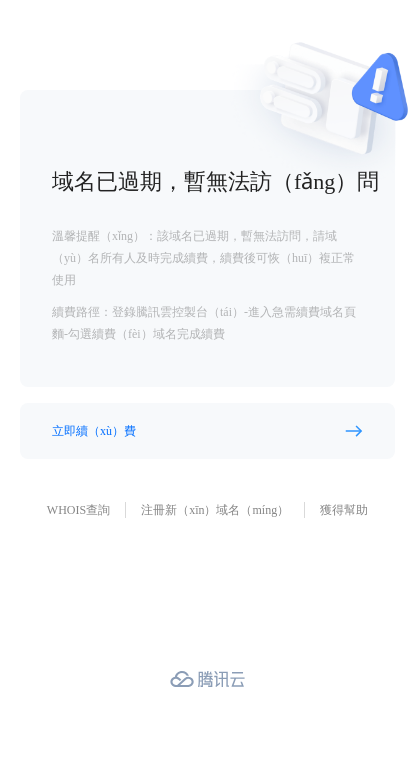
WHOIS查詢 (78, 510)
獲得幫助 (344, 510)
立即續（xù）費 (94, 431)
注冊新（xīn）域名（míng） (215, 510)
